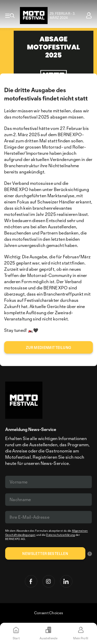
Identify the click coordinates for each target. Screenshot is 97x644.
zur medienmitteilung (49, 347)
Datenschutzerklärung (60, 535)
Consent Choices (49, 613)
